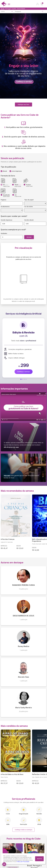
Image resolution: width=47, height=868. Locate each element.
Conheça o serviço (24, 372)
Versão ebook (29, 220)
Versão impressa (6, 220)
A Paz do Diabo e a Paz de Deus (12, 774)
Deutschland (21, 9)
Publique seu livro (23, 104)
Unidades (4, 233)
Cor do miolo (29, 207)
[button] (21, 379)
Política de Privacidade (23, 862)
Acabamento (5, 207)
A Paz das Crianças (8, 539)
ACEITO (39, 859)
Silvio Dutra (4, 777)
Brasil (3, 9)
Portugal (8, 9)
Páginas (3, 200)
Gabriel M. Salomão (7, 542)
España (14, 9)
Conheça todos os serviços (23, 830)
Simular (29, 237)
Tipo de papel (29, 200)
